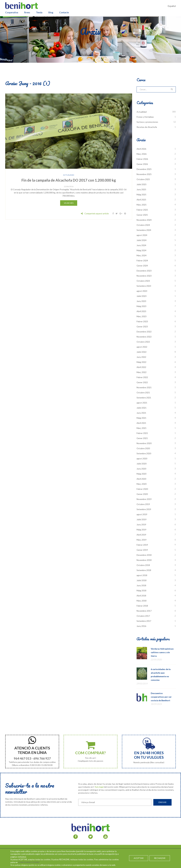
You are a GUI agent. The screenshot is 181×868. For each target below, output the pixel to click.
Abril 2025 (141, 200)
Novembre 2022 (144, 337)
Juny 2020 (141, 469)
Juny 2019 (141, 524)
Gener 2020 (142, 494)
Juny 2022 (141, 357)
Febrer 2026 (142, 159)
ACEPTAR (139, 858)
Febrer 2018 (142, 606)
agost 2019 (142, 514)
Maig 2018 (141, 590)
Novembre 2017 (144, 611)
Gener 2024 (142, 266)
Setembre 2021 (144, 398)
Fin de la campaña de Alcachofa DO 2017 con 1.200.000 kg (69, 180)
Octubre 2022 (143, 342)
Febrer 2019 (142, 545)
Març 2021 (142, 428)
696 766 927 (42, 758)
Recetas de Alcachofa (147, 127)
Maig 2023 (141, 306)
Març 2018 (142, 601)
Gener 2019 (142, 550)
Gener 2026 (142, 164)
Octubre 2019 (143, 504)
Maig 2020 (141, 474)
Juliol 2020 (142, 464)
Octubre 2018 (143, 565)
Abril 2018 (141, 596)
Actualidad (69, 175)
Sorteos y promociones (147, 122)
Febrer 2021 (142, 433)
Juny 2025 (141, 189)
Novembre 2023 (144, 276)
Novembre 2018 (144, 560)
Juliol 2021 (142, 408)
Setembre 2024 (144, 230)
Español (172, 6)
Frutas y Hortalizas (145, 117)
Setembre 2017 (144, 621)
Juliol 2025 (142, 184)
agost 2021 (142, 403)
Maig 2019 (141, 530)
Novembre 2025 (144, 174)
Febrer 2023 (142, 321)
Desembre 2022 (144, 332)
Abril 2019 (141, 535)
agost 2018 (142, 575)
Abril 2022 (141, 367)
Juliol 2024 (142, 240)
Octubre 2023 (143, 281)
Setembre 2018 (144, 570)
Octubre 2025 (143, 179)
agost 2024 (142, 235)
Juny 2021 (141, 413)
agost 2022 (142, 347)
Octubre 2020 (143, 448)
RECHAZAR (160, 858)
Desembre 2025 (144, 169)
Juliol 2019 (142, 519)
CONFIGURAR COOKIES (29, 862)
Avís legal (99, 787)
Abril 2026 (141, 149)
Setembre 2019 (144, 509)
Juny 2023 (141, 301)
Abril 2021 (141, 423)
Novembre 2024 (144, 220)
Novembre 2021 (144, 387)
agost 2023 (142, 291)
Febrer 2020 (142, 489)
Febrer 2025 (142, 210)
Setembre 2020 (144, 453)
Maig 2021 (141, 418)
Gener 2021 (142, 438)
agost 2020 (142, 458)
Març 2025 (142, 205)
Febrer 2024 (142, 260)
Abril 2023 (141, 311)
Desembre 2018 (144, 555)
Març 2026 (142, 154)
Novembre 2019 (144, 499)
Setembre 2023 (144, 286)
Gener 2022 (142, 382)
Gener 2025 (142, 215)
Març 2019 (142, 540)
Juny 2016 (141, 626)
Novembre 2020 (144, 443)
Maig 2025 (141, 194)
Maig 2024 (141, 250)
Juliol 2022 (142, 352)
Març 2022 (142, 372)
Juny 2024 (141, 245)
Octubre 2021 (143, 392)
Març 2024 (142, 255)
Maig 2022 (141, 362)
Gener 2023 (142, 326)
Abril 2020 (141, 479)
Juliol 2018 (142, 580)
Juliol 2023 (142, 296)
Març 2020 (142, 484)
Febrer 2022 (142, 377)
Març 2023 (142, 316)
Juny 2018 (141, 585)
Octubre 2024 (143, 225)
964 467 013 (22, 758)
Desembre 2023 (144, 271)
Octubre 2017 (143, 616)
